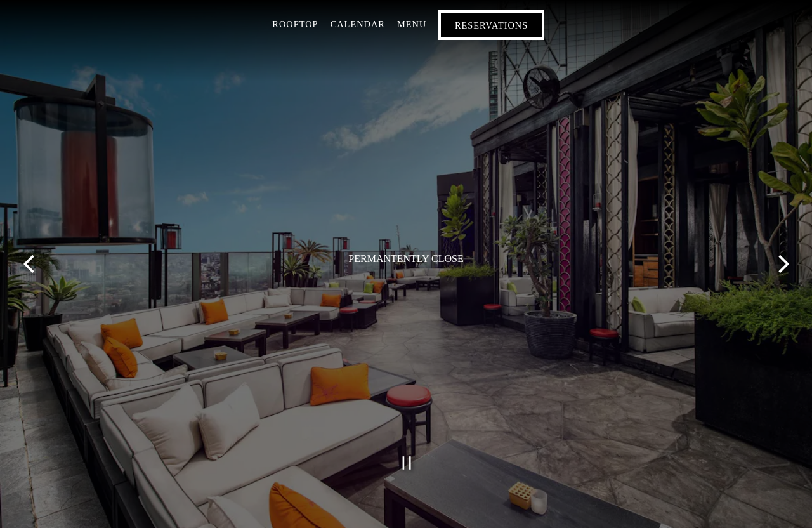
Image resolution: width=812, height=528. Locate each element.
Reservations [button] (491, 25)
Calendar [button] (358, 24)
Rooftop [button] (295, 24)
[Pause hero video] (407, 463)
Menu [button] (412, 24)
